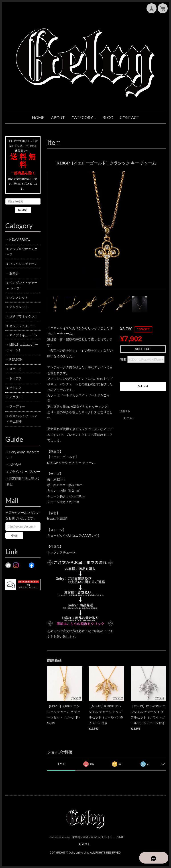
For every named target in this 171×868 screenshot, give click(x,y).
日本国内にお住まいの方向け (143, 400)
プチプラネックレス (23, 316)
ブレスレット (19, 298)
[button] (84, 118)
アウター (16, 397)
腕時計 (14, 273)
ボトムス (16, 388)
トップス (16, 378)
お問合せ (15, 464)
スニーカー (17, 369)
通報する (125, 411)
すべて (61, 764)
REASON (16, 359)
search (23, 210)
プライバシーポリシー (24, 472)
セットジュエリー (22, 326)
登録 (14, 535)
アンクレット (19, 307)
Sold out (143, 386)
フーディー (17, 406)
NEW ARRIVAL (20, 239)
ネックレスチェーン (23, 264)
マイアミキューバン (23, 335)
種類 (123, 359)
